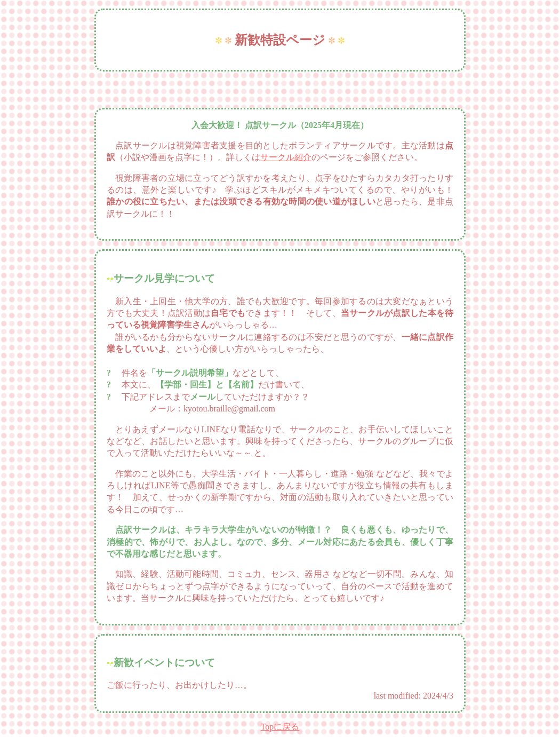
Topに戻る (280, 727)
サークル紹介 (286, 157)
